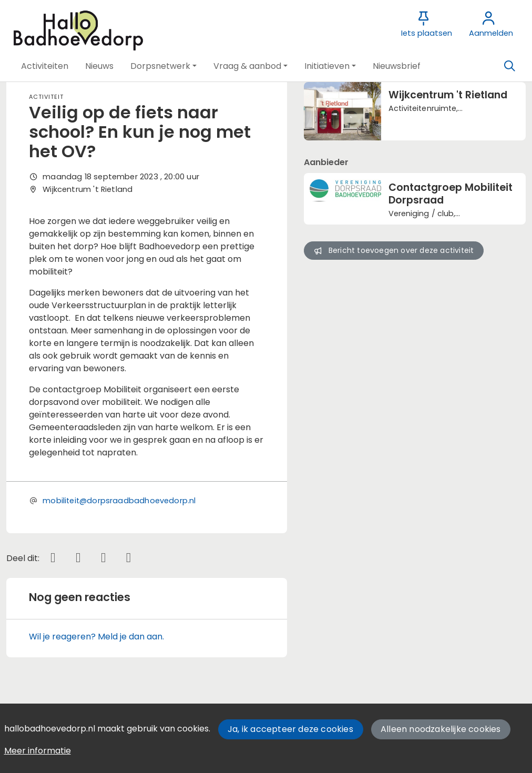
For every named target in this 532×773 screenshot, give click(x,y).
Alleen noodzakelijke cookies (441, 729)
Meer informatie (38, 751)
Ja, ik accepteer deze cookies (290, 729)
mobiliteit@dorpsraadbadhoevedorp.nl (119, 501)
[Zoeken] (509, 66)
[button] (45, 66)
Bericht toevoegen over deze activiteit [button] (393, 250)
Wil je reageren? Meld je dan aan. (96, 637)
